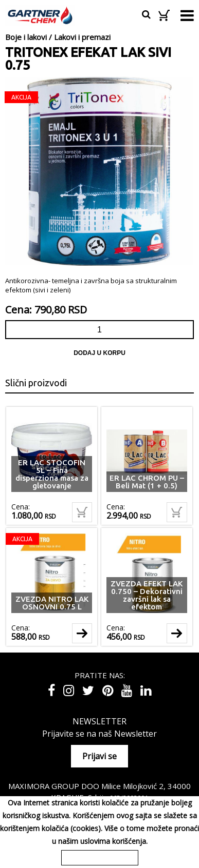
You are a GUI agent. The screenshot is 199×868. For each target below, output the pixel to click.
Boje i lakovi (26, 37)
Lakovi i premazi (82, 37)
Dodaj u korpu (99, 353)
